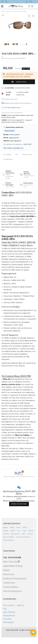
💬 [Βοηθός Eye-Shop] (33, 632)
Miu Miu (31, 531)
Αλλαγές (7, 619)
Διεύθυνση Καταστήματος (15, 578)
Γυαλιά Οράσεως (9, 540)
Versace (30, 534)
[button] (35, 25)
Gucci (19, 531)
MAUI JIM (15, 11)
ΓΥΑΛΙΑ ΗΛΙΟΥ (9, 11)
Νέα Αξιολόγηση (19, 504)
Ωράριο (6, 570)
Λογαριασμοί (9, 615)
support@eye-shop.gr (13, 566)
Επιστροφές (9, 622)
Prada (25, 531)
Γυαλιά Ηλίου (9, 583)
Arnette (13, 531)
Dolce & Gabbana (9, 537)
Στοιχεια (7, 155)
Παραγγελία (19, 82)
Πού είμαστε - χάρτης (14, 605)
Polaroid (6, 531)
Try (17, 155)
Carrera (25, 527)
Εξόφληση (8, 159)
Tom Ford (6, 534)
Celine (23, 534)
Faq (5, 609)
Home (3, 11)
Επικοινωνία (9, 574)
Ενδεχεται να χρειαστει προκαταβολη (16, 103)
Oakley (12, 527)
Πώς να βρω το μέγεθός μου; (14, 148)
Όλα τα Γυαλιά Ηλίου (23, 537)
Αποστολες (28, 155)
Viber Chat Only (11, 562)
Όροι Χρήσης (9, 612)
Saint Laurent (15, 534)
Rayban (5, 527)
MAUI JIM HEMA (23, 11)
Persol (18, 527)
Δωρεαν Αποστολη (9, 99)
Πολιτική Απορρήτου (12, 591)
